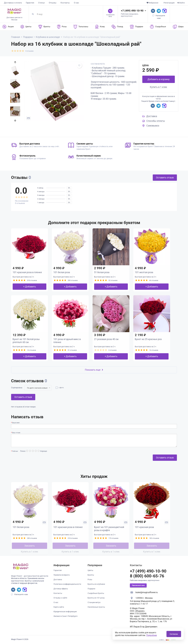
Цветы (90, 570)
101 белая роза (62, 272)
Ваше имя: (16, 423)
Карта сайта (59, 607)
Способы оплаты (156, 121)
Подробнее (152, 635)
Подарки (91, 589)
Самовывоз (153, 126)
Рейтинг (15, 451)
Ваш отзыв (16, 433)
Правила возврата (62, 575)
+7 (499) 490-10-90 (132, 11)
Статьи (41, 3)
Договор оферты (61, 589)
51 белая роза (102, 272)
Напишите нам (21, 594)
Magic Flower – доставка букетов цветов (28, 576)
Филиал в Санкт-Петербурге (65, 616)
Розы (90, 579)
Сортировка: (17, 388)
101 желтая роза (144, 272)
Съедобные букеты (96, 593)
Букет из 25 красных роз (148, 339)
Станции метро (94, 602)
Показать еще (94, 370)
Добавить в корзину (159, 79)
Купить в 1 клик (158, 87)
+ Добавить (30, 287)
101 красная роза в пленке (27, 272)
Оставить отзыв (165, 178)
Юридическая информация (65, 612)
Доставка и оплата (13, 3)
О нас (76, 3)
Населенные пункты (96, 607)
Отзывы (53, 3)
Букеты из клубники (96, 584)
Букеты (91, 575)
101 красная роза (144, 527)
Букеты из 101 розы (96, 598)
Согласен (174, 634)
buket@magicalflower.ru (147, 592)
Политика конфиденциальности (67, 584)
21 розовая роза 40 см (106, 339)
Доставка (152, 116)
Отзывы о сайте (60, 598)
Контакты (65, 3)
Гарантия (30, 3)
